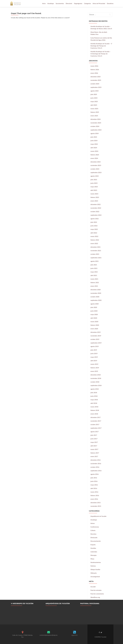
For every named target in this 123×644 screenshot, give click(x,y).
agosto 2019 (95, 346)
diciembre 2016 (96, 460)
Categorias (87, 3)
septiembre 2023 (96, 172)
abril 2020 (94, 318)
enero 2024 (94, 158)
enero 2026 (94, 73)
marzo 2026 (94, 66)
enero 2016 (94, 499)
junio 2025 (94, 98)
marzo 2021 (94, 279)
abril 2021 (94, 275)
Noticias (93, 566)
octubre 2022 (95, 211)
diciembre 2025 (96, 77)
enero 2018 (94, 414)
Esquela (93, 545)
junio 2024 (94, 140)
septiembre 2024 (96, 130)
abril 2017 (94, 446)
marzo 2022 (94, 236)
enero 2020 (94, 329)
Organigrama (78, 3)
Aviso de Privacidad (99, 3)
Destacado (94, 537)
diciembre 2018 (96, 375)
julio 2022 (94, 222)
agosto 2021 (95, 261)
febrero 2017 (95, 453)
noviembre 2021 (96, 251)
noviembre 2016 (96, 463)
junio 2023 (94, 183)
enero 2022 (94, 243)
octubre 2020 (95, 297)
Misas (92, 559)
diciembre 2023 (96, 162)
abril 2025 (94, 105)
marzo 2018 (94, 407)
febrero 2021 (95, 282)
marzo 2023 (94, 194)
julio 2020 (94, 307)
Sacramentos (60, 3)
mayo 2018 (94, 400)
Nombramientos (96, 562)
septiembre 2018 (96, 385)
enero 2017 (94, 456)
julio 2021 (94, 265)
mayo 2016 (94, 485)
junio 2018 (94, 396)
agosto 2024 (95, 133)
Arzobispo (51, 3)
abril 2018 (94, 403)
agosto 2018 (95, 389)
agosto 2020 (95, 304)
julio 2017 (94, 435)
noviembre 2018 (96, 378)
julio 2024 (94, 137)
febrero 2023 (95, 197)
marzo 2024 (94, 151)
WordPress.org (95, 597)
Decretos (93, 534)
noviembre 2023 (96, 165)
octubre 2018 (95, 382)
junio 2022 (94, 226)
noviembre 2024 (96, 123)
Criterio (93, 530)
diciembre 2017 (96, 417)
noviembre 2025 (96, 80)
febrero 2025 (95, 112)
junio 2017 (94, 439)
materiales (94, 552)
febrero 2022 (95, 240)
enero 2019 (94, 371)
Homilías (93, 548)
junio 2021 (94, 268)
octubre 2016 (95, 467)
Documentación (96, 541)
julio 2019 (94, 350)
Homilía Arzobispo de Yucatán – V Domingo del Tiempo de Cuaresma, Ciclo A (101, 46)
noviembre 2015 (96, 506)
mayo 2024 (94, 144)
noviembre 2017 (96, 421)
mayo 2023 (94, 187)
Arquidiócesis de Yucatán (98, 516)
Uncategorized (95, 577)
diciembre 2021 (96, 247)
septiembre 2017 (96, 428)
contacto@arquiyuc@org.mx (48, 635)
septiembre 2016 (96, 471)
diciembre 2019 (96, 332)
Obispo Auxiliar (95, 569)
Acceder (93, 587)
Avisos (93, 523)
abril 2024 (94, 148)
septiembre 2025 (96, 87)
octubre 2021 (95, 254)
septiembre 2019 (96, 343)
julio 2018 (94, 392)
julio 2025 (94, 94)
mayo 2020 (94, 314)
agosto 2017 (95, 432)
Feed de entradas (96, 590)
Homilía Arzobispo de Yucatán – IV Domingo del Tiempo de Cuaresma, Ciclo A (101, 54)
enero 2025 (94, 116)
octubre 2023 (95, 169)
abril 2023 (94, 190)
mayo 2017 (94, 442)
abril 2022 (94, 233)
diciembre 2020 (96, 290)
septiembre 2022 (96, 215)
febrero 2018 (95, 410)
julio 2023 (94, 180)
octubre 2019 (95, 339)
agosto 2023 (95, 176)
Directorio (69, 3)
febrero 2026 (95, 69)
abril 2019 (94, 361)
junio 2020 (94, 311)
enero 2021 (94, 286)
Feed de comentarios (97, 594)
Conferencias (95, 527)
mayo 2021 (94, 272)
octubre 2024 (95, 126)
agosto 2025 (95, 91)
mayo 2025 (94, 101)
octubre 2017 (95, 424)
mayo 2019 (94, 357)
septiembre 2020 (96, 300)
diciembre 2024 (96, 119)
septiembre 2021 (96, 258)
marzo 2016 (94, 492)
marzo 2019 (94, 364)
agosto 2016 (95, 474)
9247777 (74, 635)
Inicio (44, 3)
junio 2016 (94, 481)
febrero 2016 (95, 495)
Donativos (110, 3)
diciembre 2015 (96, 503)
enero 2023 (94, 201)
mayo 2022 (94, 229)
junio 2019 (94, 353)
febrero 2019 (95, 368)
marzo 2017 (94, 449)
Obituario (94, 573)
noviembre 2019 (96, 336)
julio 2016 (94, 478)
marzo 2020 (94, 321)
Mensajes (94, 555)
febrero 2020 (95, 325)
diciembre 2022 (96, 204)
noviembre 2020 (96, 293)
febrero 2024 (95, 155)
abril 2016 (94, 488)
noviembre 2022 (96, 208)
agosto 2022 (95, 219)
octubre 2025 (95, 84)
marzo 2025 (94, 109)
